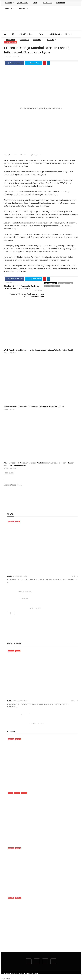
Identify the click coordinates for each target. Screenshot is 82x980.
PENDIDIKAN (24, 40)
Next (12, 473)
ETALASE (41, 34)
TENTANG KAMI (31, 976)
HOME (13, 34)
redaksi (10, 576)
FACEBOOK (57, 976)
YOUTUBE (48, 976)
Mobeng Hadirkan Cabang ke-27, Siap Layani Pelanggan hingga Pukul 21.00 (34, 407)
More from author (65, 283)
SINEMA (18, 651)
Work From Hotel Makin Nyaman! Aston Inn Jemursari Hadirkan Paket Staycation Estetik (39, 350)
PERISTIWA (37, 40)
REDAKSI (40, 976)
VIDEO (67, 34)
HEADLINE (11, 521)
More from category (52, 286)
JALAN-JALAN (55, 34)
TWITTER (66, 976)
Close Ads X (5, 979)
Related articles (50, 283)
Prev (7, 473)
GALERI (10, 793)
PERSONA (50, 40)
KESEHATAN (11, 40)
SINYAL (18, 521)
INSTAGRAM (74, 976)
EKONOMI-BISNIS (26, 34)
